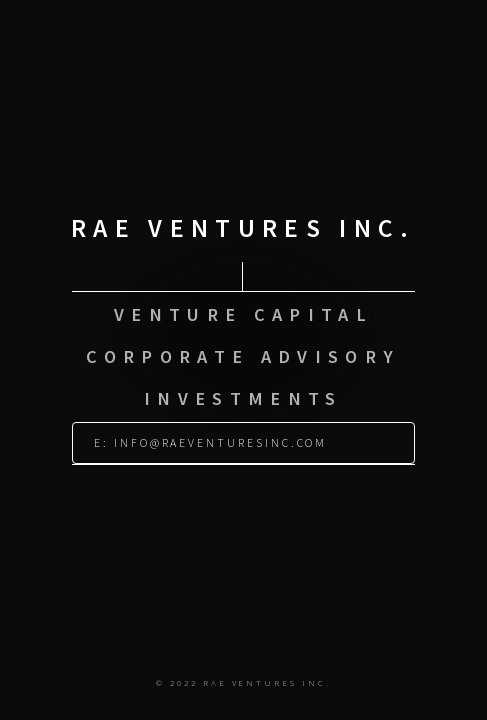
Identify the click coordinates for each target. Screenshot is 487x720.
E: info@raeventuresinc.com (210, 435)
